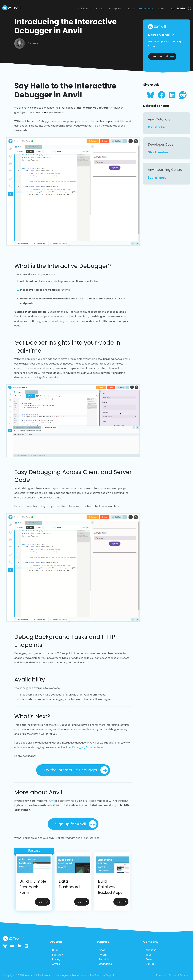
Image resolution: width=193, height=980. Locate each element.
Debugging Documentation (88, 747)
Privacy (160, 975)
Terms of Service (178, 975)
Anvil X (56, 964)
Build (55, 950)
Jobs (149, 955)
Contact (151, 964)
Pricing (100, 9)
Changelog (105, 964)
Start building (181, 9)
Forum (162, 9)
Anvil (52, 801)
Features (57, 955)
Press (149, 959)
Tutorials (104, 959)
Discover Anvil (163, 56)
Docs (131, 9)
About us (151, 950)
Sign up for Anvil (76, 824)
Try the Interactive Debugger (76, 770)
